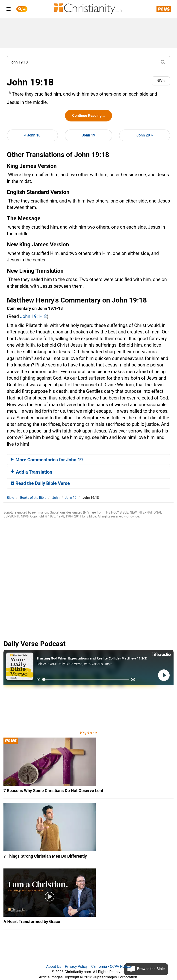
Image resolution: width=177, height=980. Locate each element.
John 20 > (145, 135)
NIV (161, 81)
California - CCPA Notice (111, 966)
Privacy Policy (76, 966)
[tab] (88, 460)
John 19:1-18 (33, 316)
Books (33, 498)
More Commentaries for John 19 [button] (47, 460)
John (56, 498)
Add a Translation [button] (31, 472)
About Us (54, 966)
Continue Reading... (88, 116)
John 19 (88, 135)
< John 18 (32, 135)
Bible (10, 498)
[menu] (9, 10)
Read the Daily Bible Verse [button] (40, 483)
